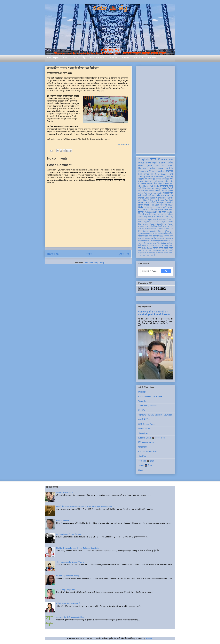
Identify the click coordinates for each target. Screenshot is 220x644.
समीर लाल (160, 195)
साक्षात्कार (166, 193)
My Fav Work (149, 241)
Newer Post (53, 254)
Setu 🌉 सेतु (110, 8)
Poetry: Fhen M (63, 520)
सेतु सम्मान (146, 231)
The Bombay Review (147, 406)
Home (89, 254)
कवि (171, 174)
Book (170, 165)
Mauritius (153, 231)
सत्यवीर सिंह (142, 217)
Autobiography (151, 212)
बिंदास (144, 188)
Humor (141, 241)
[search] (149, 271)
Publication (161, 229)
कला (155, 219)
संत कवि (153, 229)
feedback (165, 250)
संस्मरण (141, 191)
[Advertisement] (156, 109)
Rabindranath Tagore (147, 224)
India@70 (152, 217)
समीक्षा (170, 163)
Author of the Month (153, 193)
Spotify (141, 470)
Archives (152, 57)
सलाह (151, 236)
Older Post (124, 254)
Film (159, 243)
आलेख (148, 163)
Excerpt (150, 184)
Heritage (169, 238)
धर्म (152, 238)
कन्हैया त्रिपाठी (168, 188)
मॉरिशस (147, 229)
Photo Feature (145, 181)
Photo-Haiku (157, 250)
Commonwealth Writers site (150, 396)
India (152, 168)
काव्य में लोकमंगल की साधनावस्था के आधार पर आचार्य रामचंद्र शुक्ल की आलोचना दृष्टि (84, 507)
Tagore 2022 (162, 214)
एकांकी (171, 250)
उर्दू (160, 212)
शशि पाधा (152, 195)
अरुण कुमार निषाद (152, 207)
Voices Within (157, 171)
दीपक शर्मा (152, 179)
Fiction (163, 163)
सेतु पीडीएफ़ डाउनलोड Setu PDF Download (155, 415)
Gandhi (160, 224)
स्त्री (163, 222)
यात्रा (164, 212)
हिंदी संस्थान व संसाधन (146, 442)
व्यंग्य (171, 179)
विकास (171, 248)
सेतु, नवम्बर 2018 (123, 144)
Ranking (165, 246)
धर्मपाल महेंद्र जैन (166, 181)
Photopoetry (151, 253)
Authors (113, 57)
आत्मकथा (163, 205)
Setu (76, 57)
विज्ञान (154, 214)
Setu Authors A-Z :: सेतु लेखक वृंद (69, 534)
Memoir (164, 191)
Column (170, 219)
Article (170, 168)
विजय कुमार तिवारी (160, 198)
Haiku (141, 207)
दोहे (158, 231)
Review (142, 168)
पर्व (172, 229)
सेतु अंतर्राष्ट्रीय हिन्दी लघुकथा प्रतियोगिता (70, 617)
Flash (157, 191)
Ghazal (166, 184)
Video (147, 226)
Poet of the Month (162, 253)
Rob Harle (154, 186)
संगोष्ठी (153, 255)
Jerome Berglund (165, 200)
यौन (145, 243)
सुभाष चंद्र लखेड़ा (167, 202)
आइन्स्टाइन (166, 226)
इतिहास (159, 217)
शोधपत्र (169, 171)
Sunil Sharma (162, 174)
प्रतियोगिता (153, 226)
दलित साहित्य (169, 234)
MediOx (142, 410)
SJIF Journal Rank (146, 424)
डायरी (171, 246)
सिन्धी (140, 231)
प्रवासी (164, 207)
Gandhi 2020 (144, 210)
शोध (172, 184)
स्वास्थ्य (155, 236)
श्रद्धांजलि (147, 222)
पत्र (145, 202)
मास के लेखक (147, 255)
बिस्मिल (141, 212)
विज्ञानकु (154, 210)
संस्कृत (171, 207)
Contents (143, 171)
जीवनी (153, 202)
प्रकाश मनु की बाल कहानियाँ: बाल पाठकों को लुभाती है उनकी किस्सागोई (154, 313)
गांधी (140, 222)
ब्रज (140, 248)
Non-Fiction (168, 224)
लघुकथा (141, 179)
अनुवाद (158, 179)
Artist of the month (145, 250)
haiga (164, 243)
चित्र (158, 202)
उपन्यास (148, 238)
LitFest (167, 231)
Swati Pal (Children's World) (68, 576)
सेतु (84, 57)
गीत (172, 193)
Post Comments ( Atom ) (94, 263)
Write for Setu (97, 57)
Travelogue (161, 219)
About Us (139, 57)
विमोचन (156, 238)
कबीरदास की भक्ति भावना (65, 493)
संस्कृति (160, 226)
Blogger (149, 638)
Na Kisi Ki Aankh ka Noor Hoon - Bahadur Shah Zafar (78, 548)
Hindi (141, 163)
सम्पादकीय (165, 179)
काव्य (171, 160)
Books (65, 57)
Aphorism (150, 246)
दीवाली (161, 248)
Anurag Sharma (145, 177)
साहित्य (170, 205)
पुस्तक (150, 165)
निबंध (146, 191)
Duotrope (142, 392)
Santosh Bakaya (154, 188)
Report (141, 226)
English (143, 159)
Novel (141, 202)
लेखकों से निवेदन (144, 419)
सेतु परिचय (142, 456)
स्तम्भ (161, 168)
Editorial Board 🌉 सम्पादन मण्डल (152, 438)
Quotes (158, 246)
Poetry (162, 159)
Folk (144, 248)
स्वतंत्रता (162, 238)
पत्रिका (140, 253)
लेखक (141, 165)
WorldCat (142, 401)
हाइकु (154, 243)
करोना (166, 210)
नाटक (152, 234)
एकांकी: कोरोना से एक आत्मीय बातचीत (69, 603)
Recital (149, 248)
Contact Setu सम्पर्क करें (148, 452)
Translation (159, 177)
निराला (168, 229)
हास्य (162, 231)
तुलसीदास (170, 243)
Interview (142, 184)
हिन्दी (153, 159)
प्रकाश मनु (169, 177)
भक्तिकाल (141, 236)
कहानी (155, 163)
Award (170, 222)
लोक (147, 236)
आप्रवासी (141, 238)
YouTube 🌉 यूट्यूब (146, 461)
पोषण (171, 210)
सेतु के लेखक (143, 433)
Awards (126, 57)
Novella (148, 214)
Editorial (160, 165)
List (140, 174)
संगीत (145, 253)
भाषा (149, 202)
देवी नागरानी (143, 195)
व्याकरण (149, 243)
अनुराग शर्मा (149, 174)
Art (146, 179)
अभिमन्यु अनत (168, 236)
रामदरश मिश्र (159, 234)
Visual (161, 236)
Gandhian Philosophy (148, 200)
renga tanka (160, 241)
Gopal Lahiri (144, 186)
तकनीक (155, 248)
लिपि (140, 246)
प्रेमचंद (171, 214)
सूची (155, 181)
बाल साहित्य (158, 184)
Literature (146, 234)
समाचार (152, 191)
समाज (144, 246)
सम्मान (161, 210)
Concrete (166, 217)
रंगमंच (166, 248)
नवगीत (140, 243)
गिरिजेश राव (169, 241)
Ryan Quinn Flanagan (149, 205)
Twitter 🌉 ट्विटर (145, 465)
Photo (156, 222)
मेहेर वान (170, 198)
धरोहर (162, 186)
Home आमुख (52, 57)
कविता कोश (142, 447)
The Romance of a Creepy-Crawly (70, 562)
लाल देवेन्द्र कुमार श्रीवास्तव (65, 590)
